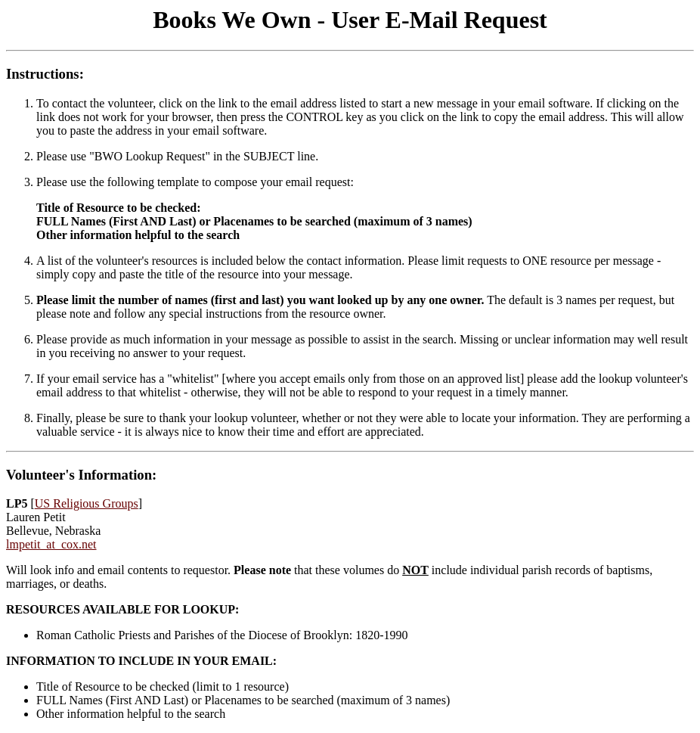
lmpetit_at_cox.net (51, 544)
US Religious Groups (87, 503)
